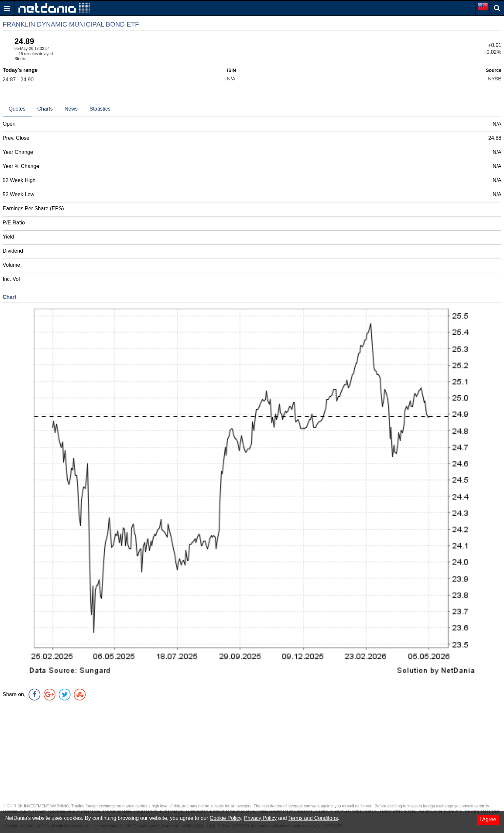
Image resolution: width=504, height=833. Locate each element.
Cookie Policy (225, 818)
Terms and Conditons (313, 818)
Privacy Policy (261, 818)
